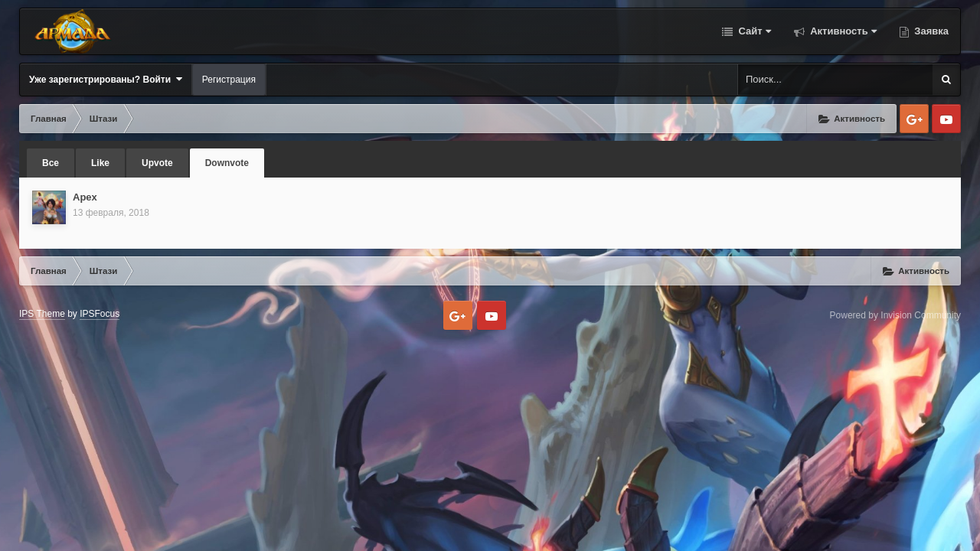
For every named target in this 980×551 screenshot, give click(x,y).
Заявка (930, 31)
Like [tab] (100, 163)
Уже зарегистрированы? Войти (106, 79)
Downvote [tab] (227, 163)
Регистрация (229, 80)
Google (914, 119)
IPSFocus (100, 314)
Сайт (753, 31)
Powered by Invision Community (895, 315)
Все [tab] (51, 163)
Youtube (946, 119)
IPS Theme (42, 314)
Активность (842, 31)
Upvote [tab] (157, 163)
